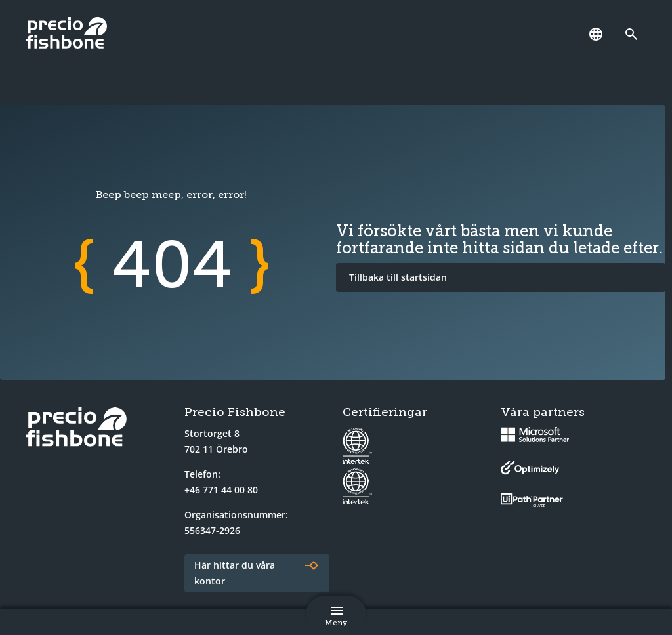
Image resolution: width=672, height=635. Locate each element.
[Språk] (596, 34)
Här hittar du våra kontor (235, 573)
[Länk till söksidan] (635, 34)
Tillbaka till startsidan (398, 277)
